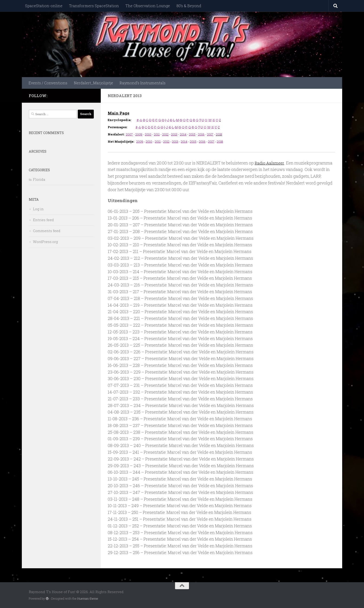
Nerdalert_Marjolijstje (93, 83)
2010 (148, 134)
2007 (129, 134)
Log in (38, 209)
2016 (201, 134)
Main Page (119, 113)
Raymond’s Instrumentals (143, 83)
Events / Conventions (48, 83)
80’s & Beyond (189, 6)
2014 (183, 134)
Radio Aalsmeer (270, 163)
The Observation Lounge (148, 6)
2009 (139, 134)
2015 (192, 134)
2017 (210, 134)
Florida (39, 179)
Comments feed (47, 231)
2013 (174, 134)
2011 (157, 134)
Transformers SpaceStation (94, 6)
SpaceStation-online (44, 6)
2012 (165, 134)
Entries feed (43, 220)
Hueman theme (88, 598)
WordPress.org (45, 242)
